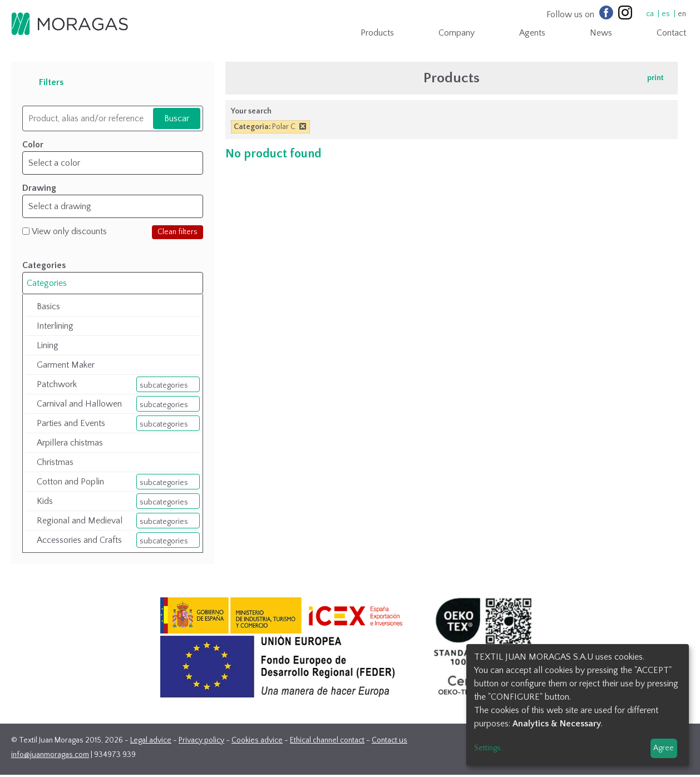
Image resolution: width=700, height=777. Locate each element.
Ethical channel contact (327, 740)
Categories (47, 283)
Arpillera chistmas (70, 443)
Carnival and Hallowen (79, 404)
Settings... (490, 748)
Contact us (390, 740)
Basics (48, 306)
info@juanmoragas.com (50, 755)
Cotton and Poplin (70, 482)
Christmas (55, 462)
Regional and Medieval (80, 521)
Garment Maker (66, 365)
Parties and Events (71, 423)
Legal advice (151, 740)
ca (650, 14)
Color (33, 145)
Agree (664, 748)
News (601, 33)
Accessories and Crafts (79, 540)
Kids (45, 501)
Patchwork (57, 384)
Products (377, 33)
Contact (671, 33)
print (655, 78)
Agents (532, 33)
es (666, 14)
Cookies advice (257, 740)
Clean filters (178, 232)
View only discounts (69, 231)
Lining (48, 345)
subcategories (164, 385)
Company (457, 33)
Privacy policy (201, 740)
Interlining (55, 326)
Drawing (39, 188)
